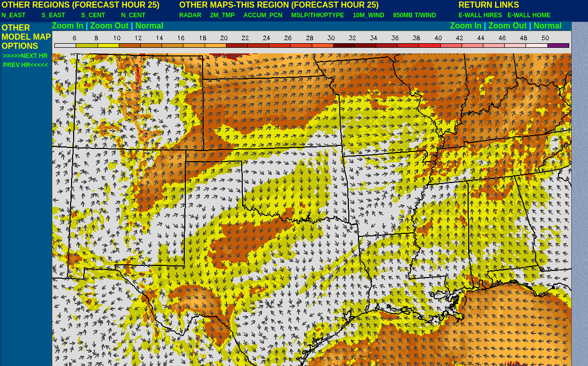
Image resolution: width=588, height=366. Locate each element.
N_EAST (13, 15)
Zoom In (68, 26)
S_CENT (93, 15)
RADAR (190, 15)
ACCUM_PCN (263, 15)
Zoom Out (110, 26)
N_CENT (134, 15)
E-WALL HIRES (482, 15)
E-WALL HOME (529, 15)
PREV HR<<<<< (25, 65)
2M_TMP (222, 15)
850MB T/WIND (415, 15)
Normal (150, 26)
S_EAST (54, 15)
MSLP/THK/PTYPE (318, 15)
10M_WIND (369, 15)
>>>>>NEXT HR (25, 56)
